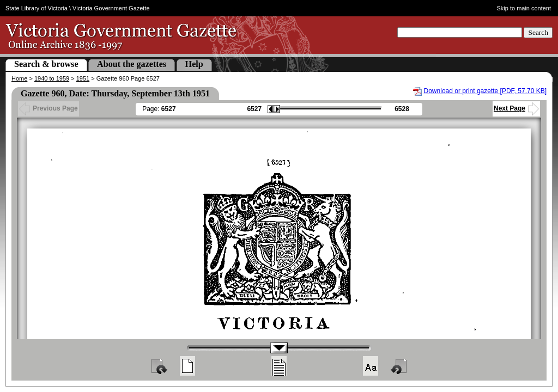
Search (538, 32)
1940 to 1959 (52, 78)
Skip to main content (524, 8)
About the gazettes (132, 64)
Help (194, 64)
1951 (83, 78)
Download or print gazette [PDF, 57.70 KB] (485, 91)
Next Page (516, 108)
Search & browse (46, 64)
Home (19, 78)
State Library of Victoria (37, 8)
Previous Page (48, 108)
